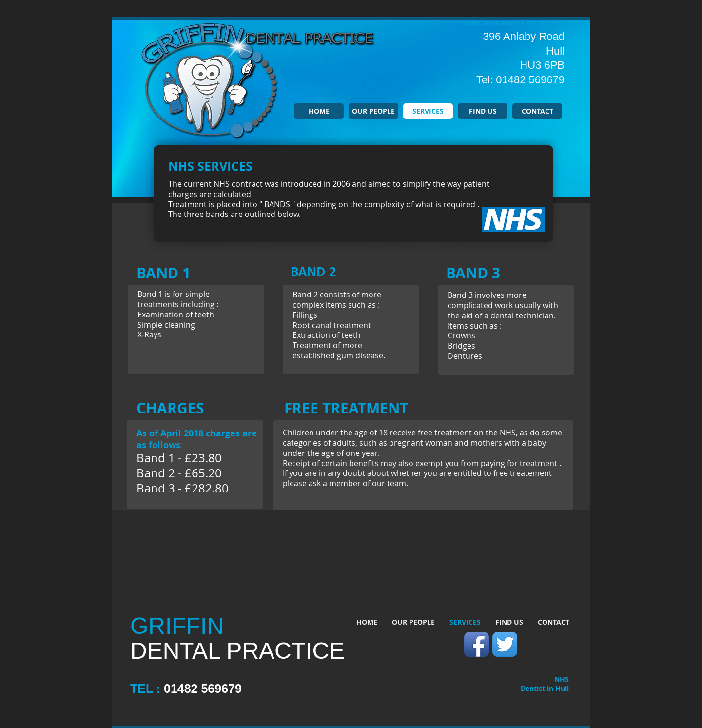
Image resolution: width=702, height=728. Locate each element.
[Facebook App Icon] (477, 644)
